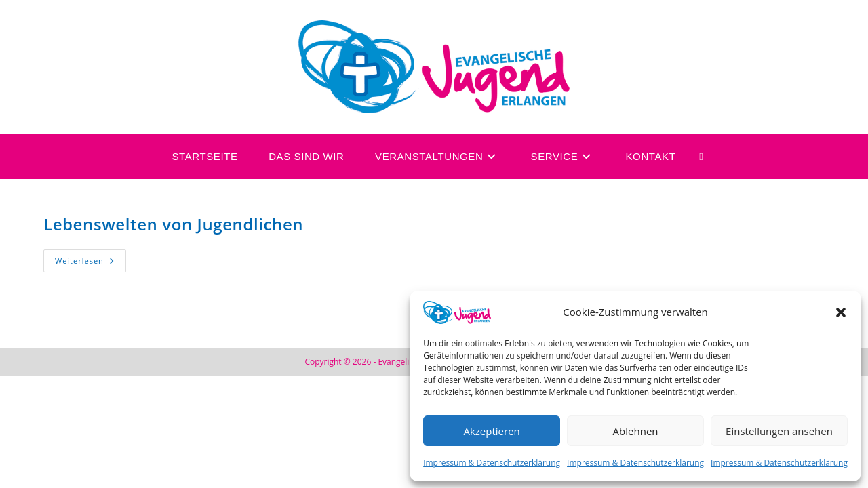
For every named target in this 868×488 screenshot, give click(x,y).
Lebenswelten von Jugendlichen (173, 224)
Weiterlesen (91, 258)
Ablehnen (636, 431)
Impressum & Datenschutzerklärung (492, 463)
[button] (841, 312)
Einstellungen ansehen (779, 431)
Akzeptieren (491, 431)
